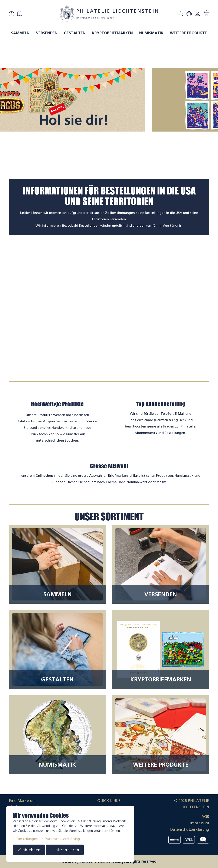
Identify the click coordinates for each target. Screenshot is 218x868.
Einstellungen (25, 839)
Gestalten (75, 33)
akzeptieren (65, 850)
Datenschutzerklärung (60, 839)
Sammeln (20, 33)
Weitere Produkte (188, 33)
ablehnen (29, 850)
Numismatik (151, 33)
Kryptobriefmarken (112, 33)
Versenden (47, 33)
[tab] (105, 156)
